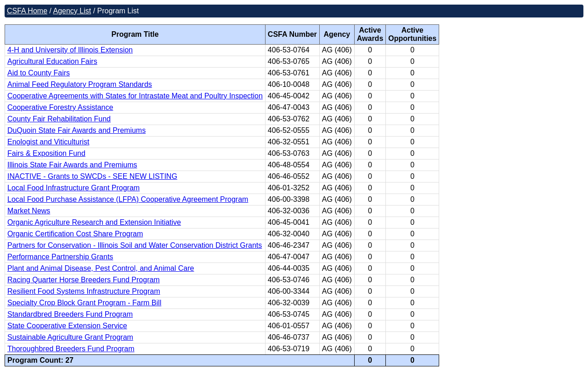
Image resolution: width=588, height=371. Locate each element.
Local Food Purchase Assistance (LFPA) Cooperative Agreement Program (128, 199)
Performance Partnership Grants (60, 257)
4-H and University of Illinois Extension (70, 50)
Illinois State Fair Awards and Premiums (72, 165)
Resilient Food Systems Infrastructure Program (84, 291)
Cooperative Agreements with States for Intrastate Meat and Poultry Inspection (135, 96)
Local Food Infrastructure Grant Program (73, 188)
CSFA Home (27, 11)
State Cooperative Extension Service (67, 326)
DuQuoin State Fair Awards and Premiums (76, 130)
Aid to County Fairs (39, 73)
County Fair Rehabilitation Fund (59, 119)
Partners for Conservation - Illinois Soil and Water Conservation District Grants (135, 245)
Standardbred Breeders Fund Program (70, 314)
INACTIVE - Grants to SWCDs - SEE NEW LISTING (92, 176)
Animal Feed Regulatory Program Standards (80, 84)
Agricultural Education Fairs (52, 61)
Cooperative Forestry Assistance (60, 107)
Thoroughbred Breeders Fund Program (71, 349)
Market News (29, 211)
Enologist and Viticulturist (48, 142)
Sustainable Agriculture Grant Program (70, 337)
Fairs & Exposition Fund (46, 153)
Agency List (72, 11)
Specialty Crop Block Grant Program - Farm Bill (84, 303)
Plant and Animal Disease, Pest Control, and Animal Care (101, 268)
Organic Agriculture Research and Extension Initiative (94, 222)
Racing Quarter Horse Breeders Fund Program (84, 280)
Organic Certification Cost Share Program (75, 234)
